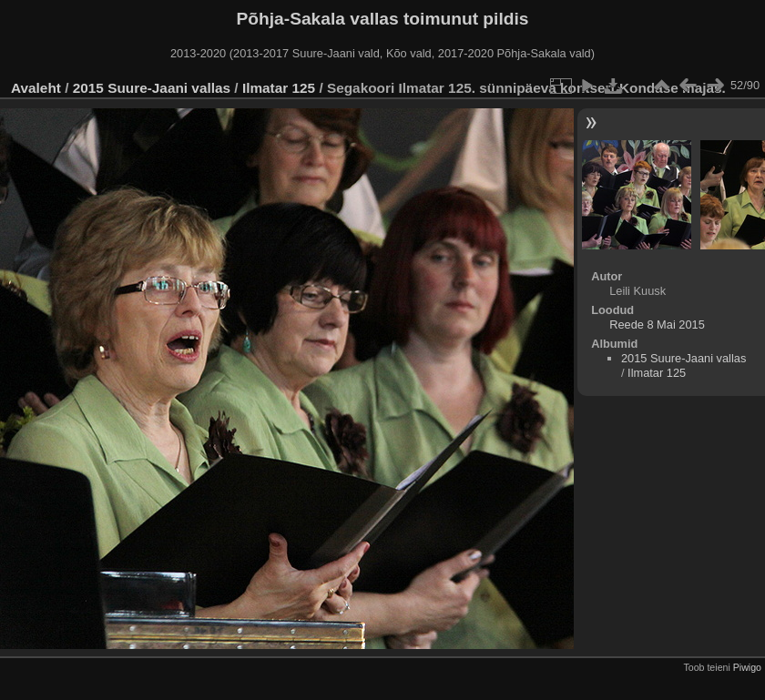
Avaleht (36, 88)
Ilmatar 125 (279, 88)
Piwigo (747, 667)
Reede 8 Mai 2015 (657, 325)
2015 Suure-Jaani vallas (152, 88)
